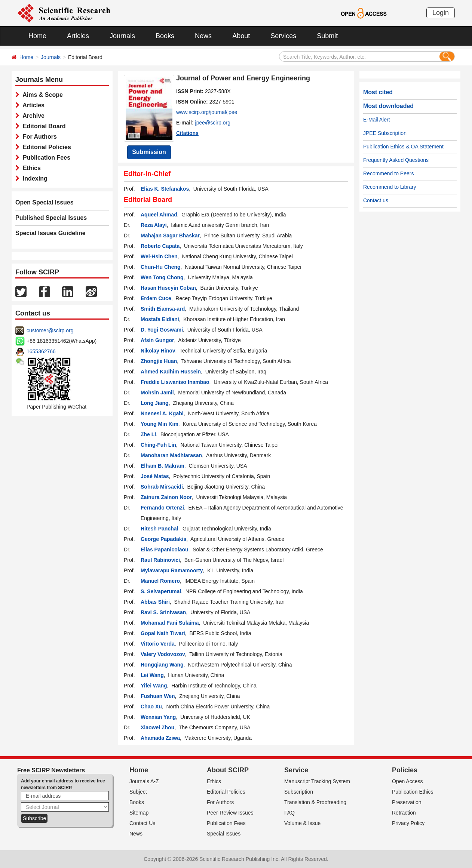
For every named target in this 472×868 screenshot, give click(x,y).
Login (441, 13)
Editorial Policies (45, 147)
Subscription (299, 792)
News (203, 36)
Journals (122, 36)
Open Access (407, 781)
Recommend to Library (390, 187)
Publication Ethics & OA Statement (403, 147)
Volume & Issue (302, 823)
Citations (187, 133)
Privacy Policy (408, 823)
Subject (138, 792)
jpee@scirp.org (213, 123)
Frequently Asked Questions (396, 160)
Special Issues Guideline (50, 233)
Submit (327, 36)
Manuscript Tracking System (317, 781)
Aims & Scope (41, 95)
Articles (78, 36)
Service (296, 770)
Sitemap (139, 813)
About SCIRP (228, 770)
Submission (149, 152)
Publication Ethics (413, 792)
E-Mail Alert (377, 120)
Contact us (376, 200)
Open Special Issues (45, 202)
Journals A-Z (144, 781)
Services (283, 36)
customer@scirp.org (50, 330)
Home (37, 36)
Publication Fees (45, 158)
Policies (405, 770)
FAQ (289, 813)
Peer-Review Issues (230, 813)
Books (165, 36)
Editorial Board (43, 126)
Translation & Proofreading (315, 802)
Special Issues (224, 834)
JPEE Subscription (385, 133)
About (241, 36)
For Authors (38, 137)
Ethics (30, 168)
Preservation (407, 802)
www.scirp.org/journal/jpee (207, 112)
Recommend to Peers (388, 173)
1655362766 (41, 351)
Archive (32, 116)
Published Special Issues (51, 218)
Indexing (33, 178)
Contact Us (142, 823)
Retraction (404, 813)
